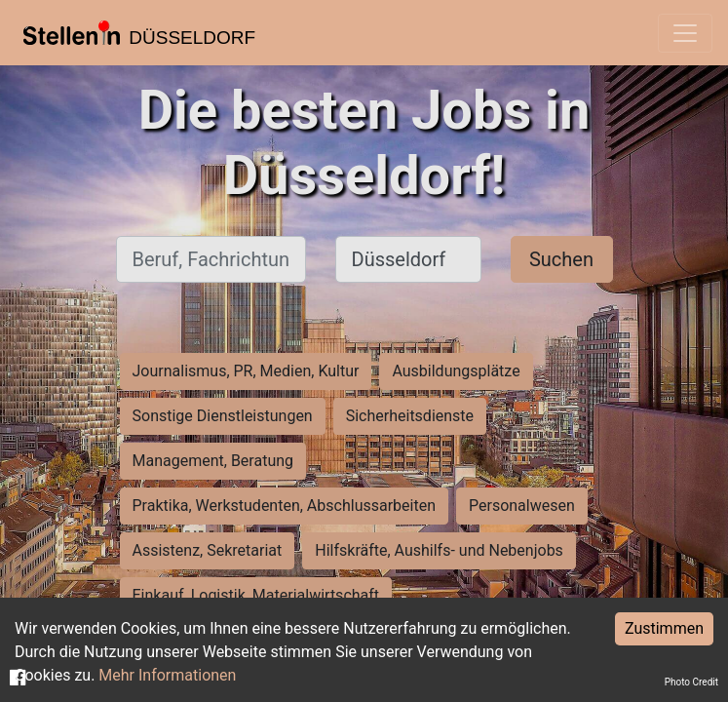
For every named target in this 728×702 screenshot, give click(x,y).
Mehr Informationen (167, 675)
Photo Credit (691, 682)
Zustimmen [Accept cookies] (664, 628)
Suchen (561, 259)
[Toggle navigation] (685, 33)
